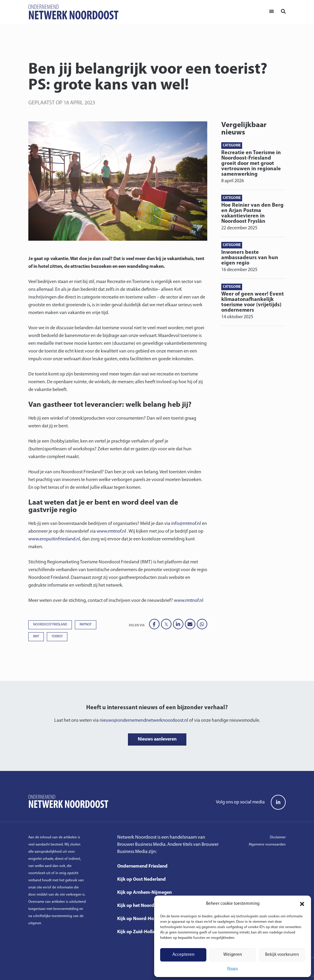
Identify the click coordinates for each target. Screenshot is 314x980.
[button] (302, 904)
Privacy (233, 969)
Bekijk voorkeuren (282, 955)
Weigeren (233, 955)
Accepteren (183, 955)
